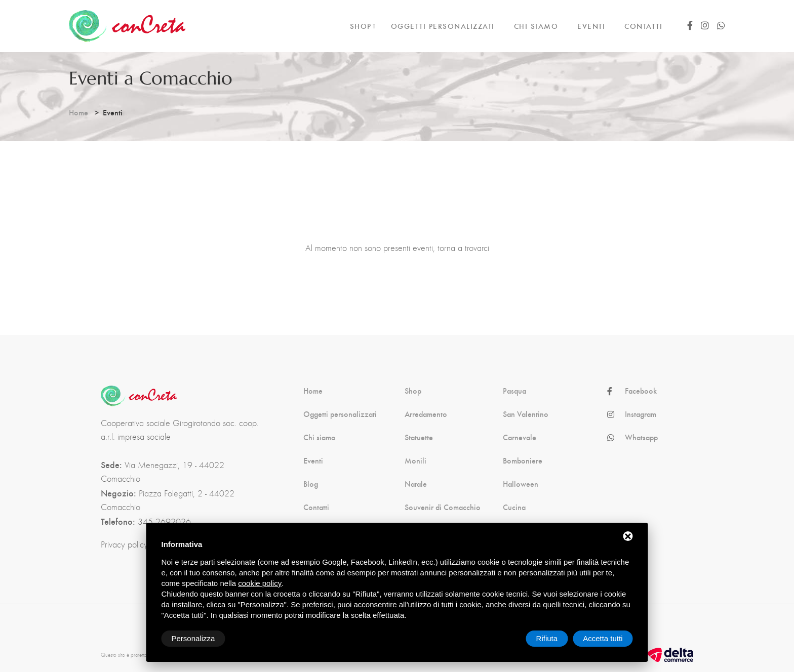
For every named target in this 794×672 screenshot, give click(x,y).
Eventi (313, 460)
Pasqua (514, 391)
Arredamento (426, 414)
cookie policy (260, 583)
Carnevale (520, 437)
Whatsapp (641, 437)
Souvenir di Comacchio (443, 507)
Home (78, 112)
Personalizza (193, 638)
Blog (311, 484)
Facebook (641, 391)
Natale (416, 484)
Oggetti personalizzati (340, 414)
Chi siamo (320, 437)
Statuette (419, 437)
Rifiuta (547, 638)
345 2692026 (164, 522)
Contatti (316, 507)
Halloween (521, 484)
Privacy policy (124, 544)
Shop (413, 391)
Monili (415, 460)
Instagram (641, 414)
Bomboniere (523, 460)
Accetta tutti (603, 638)
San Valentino (526, 414)
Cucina (514, 507)
